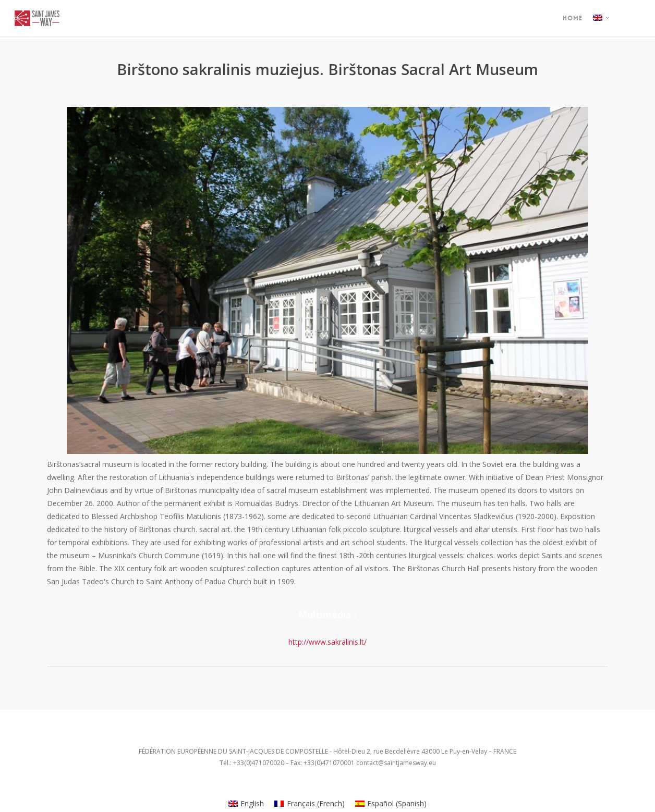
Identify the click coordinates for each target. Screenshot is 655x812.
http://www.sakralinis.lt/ (327, 642)
